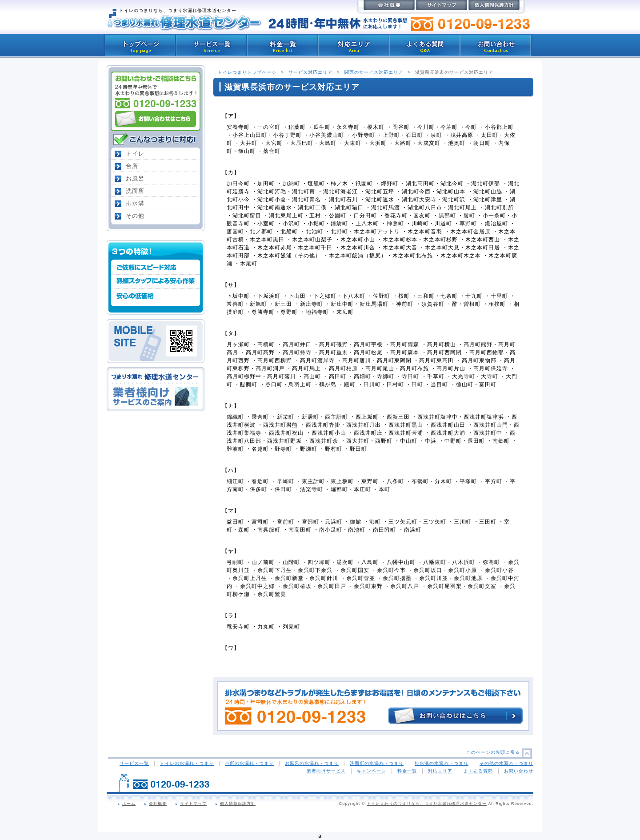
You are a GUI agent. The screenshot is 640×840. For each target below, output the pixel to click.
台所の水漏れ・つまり (249, 763)
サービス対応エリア (310, 72)
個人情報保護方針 (238, 804)
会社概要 (158, 804)
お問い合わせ (519, 771)
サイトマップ (193, 804)
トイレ (135, 154)
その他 (135, 216)
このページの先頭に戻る (493, 752)
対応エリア (440, 771)
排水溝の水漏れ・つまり (442, 763)
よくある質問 (478, 771)
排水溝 (135, 203)
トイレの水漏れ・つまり (187, 763)
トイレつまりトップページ (247, 72)
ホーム (129, 804)
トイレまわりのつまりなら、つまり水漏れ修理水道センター (427, 804)
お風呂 (135, 178)
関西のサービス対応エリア (374, 72)
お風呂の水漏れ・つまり (312, 763)
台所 (132, 166)
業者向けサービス (326, 771)
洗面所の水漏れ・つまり (377, 763)
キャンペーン (372, 771)
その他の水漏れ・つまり (506, 763)
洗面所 (135, 191)
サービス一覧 (134, 763)
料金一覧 (407, 771)
